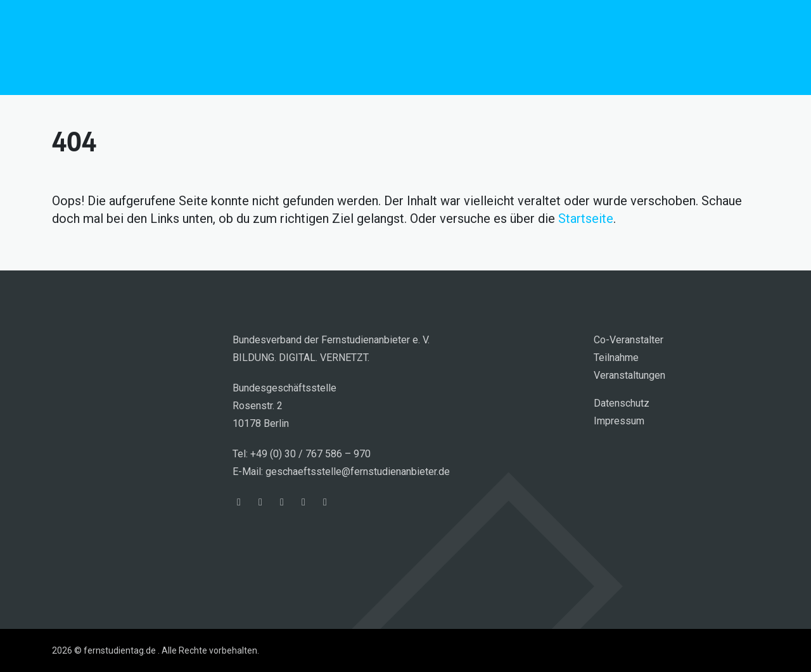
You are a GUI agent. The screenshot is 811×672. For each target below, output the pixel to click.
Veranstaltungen (629, 375)
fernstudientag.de (147, 48)
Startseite (586, 219)
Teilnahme (616, 358)
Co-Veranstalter (629, 340)
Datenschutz (622, 403)
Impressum (619, 421)
